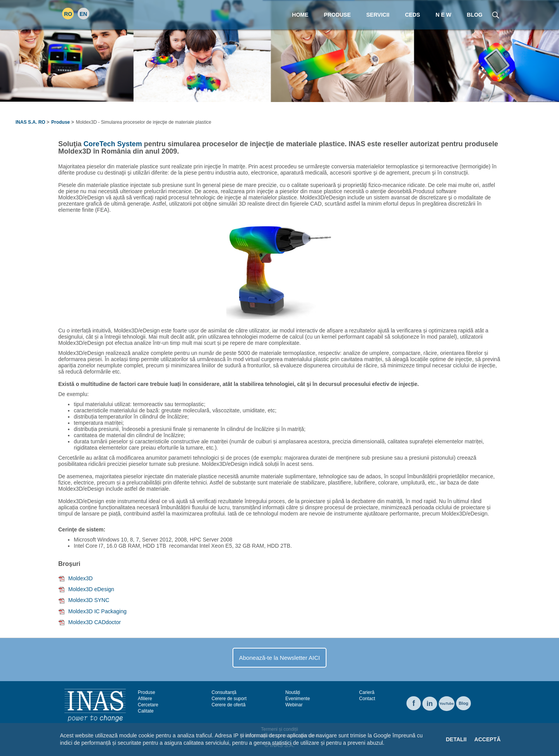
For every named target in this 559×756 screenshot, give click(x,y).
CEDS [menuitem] (412, 15)
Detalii (456, 739)
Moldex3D (81, 578)
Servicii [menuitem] (378, 15)
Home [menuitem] (300, 15)
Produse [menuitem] (337, 15)
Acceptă (488, 739)
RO (68, 14)
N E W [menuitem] (443, 15)
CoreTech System (113, 144)
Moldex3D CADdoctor (95, 622)
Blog (464, 703)
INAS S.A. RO (30, 122)
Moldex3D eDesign (91, 589)
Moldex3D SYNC (89, 600)
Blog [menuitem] (475, 15)
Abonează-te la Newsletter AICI (279, 658)
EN (83, 14)
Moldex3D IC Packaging (97, 611)
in (430, 704)
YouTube (447, 704)
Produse (61, 122)
